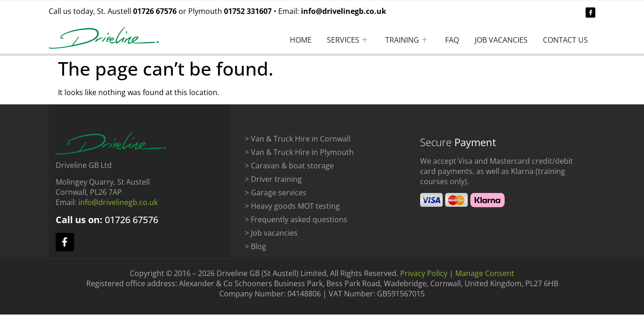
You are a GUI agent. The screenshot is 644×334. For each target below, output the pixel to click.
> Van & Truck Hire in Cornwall (298, 139)
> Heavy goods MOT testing (292, 206)
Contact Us (564, 40)
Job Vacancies (496, 40)
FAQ (444, 40)
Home (283, 40)
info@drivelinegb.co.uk (344, 11)
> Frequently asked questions (296, 219)
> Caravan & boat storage (289, 166)
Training (395, 40)
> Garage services (276, 193)
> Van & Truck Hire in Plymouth (299, 152)
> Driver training (273, 179)
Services (333, 40)
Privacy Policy (424, 273)
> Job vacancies (271, 233)
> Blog (255, 246)
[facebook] (591, 13)
